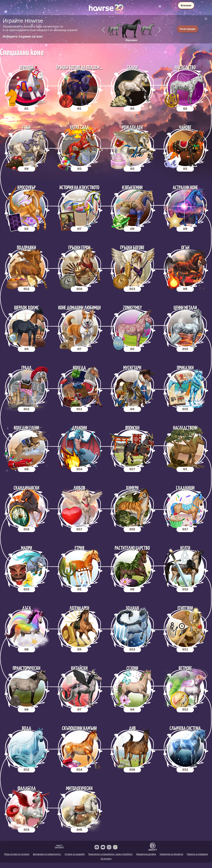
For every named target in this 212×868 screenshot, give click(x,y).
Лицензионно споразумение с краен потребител (110, 854)
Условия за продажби (75, 854)
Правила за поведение (197, 854)
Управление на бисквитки (171, 854)
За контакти (106, 859)
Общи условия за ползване (17, 854)
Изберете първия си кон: (23, 37)
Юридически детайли (146, 854)
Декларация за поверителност (47, 854)
